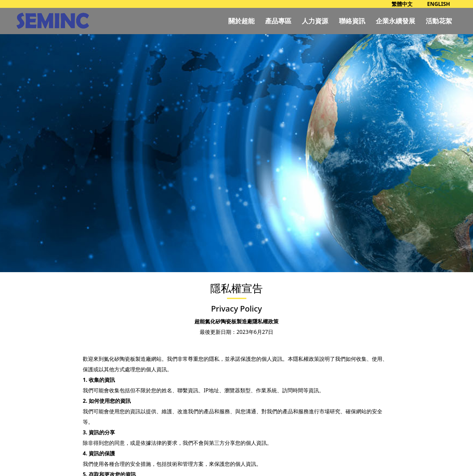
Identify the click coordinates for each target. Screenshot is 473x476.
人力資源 (315, 21)
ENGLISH (439, 4)
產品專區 (278, 21)
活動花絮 (439, 21)
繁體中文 (402, 4)
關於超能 (241, 21)
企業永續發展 (395, 21)
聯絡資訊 (352, 21)
